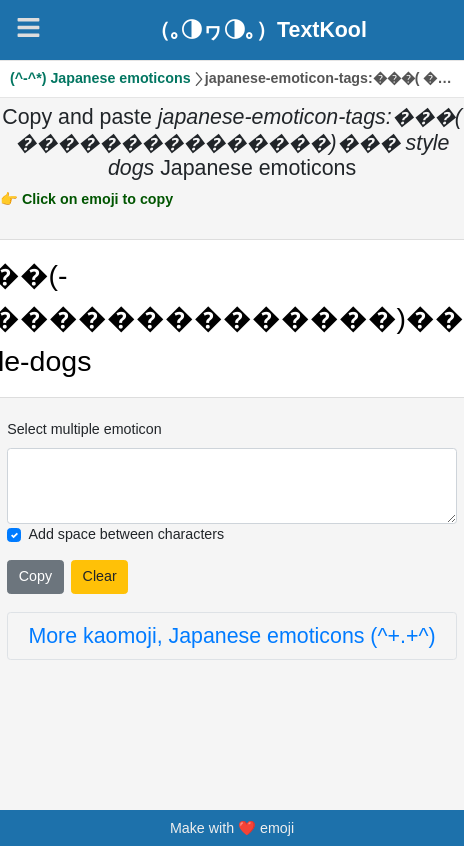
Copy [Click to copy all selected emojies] (35, 576)
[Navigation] (28, 27)
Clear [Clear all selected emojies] (100, 576)
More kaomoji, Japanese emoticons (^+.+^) (231, 636)
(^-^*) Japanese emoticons (100, 78)
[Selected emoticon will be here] (232, 486)
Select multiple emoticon (84, 429)
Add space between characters (127, 534)
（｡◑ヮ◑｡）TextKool (258, 30)
